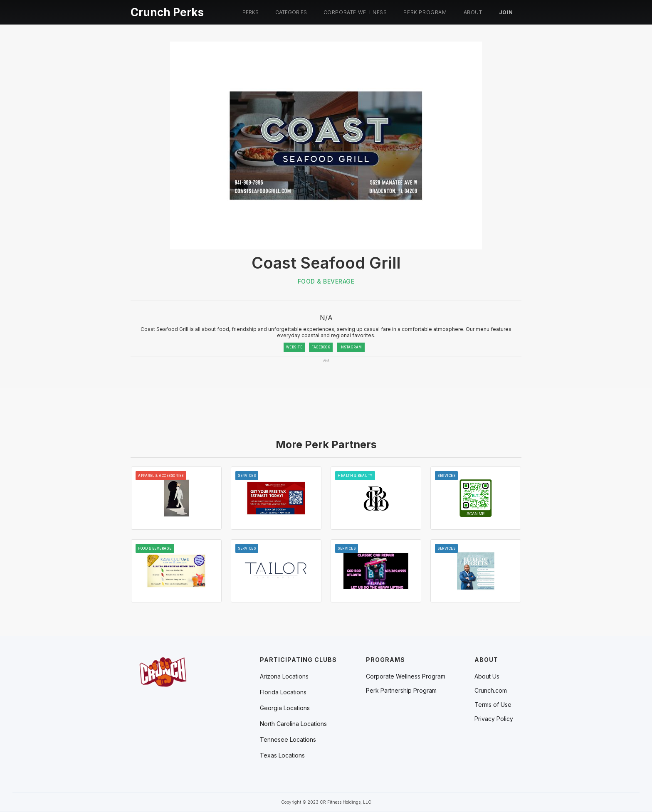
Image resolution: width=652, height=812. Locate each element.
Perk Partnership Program (401, 691)
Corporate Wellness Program (406, 676)
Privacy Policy (494, 719)
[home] (167, 11)
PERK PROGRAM (425, 12)
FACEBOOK (321, 347)
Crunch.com (491, 691)
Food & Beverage (326, 281)
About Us (487, 676)
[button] (251, 12)
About (473, 12)
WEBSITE (294, 347)
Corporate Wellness (355, 12)
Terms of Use (493, 705)
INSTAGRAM (351, 347)
